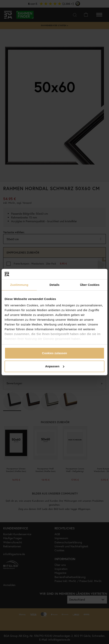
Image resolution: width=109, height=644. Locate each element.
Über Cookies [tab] (90, 285)
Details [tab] (54, 285)
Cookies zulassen (54, 353)
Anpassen (55, 366)
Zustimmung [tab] (19, 285)
